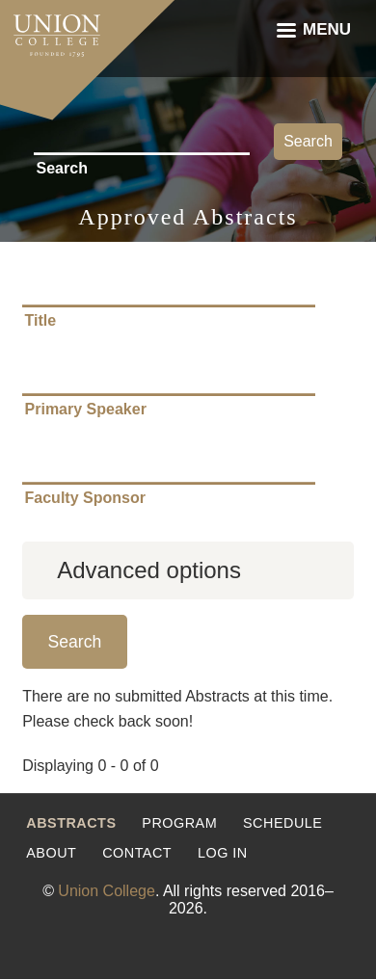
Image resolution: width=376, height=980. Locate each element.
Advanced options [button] (149, 570)
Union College (107, 891)
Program (179, 823)
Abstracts (71, 823)
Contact (137, 853)
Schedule (282, 823)
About (51, 853)
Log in (223, 853)
